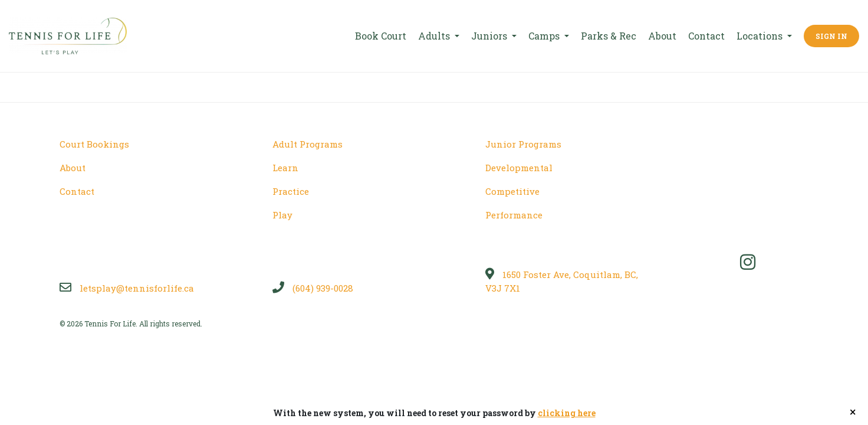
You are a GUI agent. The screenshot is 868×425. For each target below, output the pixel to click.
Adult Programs (308, 144)
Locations (761, 36)
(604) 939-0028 (313, 288)
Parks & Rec (609, 36)
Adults (435, 36)
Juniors (490, 36)
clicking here (567, 413)
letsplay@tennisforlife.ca (127, 288)
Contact (706, 36)
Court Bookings (94, 144)
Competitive (512, 191)
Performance (514, 215)
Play (282, 215)
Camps (545, 36)
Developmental (519, 168)
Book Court (381, 36)
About (662, 36)
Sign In (831, 36)
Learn (285, 168)
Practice (291, 191)
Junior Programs (523, 144)
